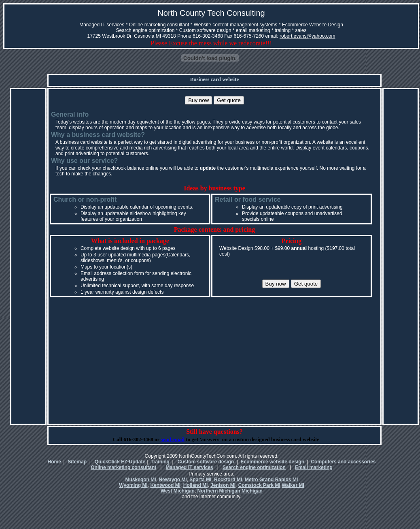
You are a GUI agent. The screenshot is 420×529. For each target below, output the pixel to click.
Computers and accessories (343, 462)
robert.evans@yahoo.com (308, 36)
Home (54, 462)
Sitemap (77, 462)
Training (160, 462)
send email (173, 439)
